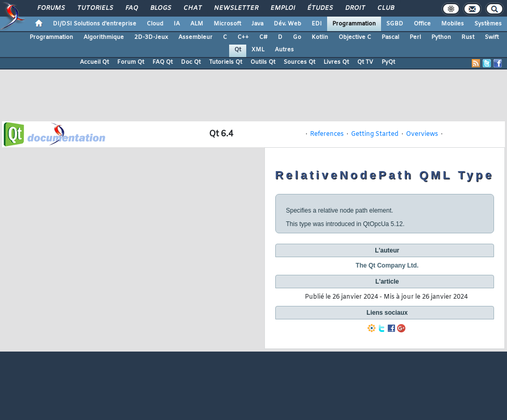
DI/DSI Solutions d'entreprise (95, 24)
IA (177, 24)
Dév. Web (287, 24)
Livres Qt (336, 62)
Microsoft (227, 24)
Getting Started (375, 134)
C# (263, 37)
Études (320, 8)
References (327, 134)
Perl (415, 37)
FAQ (131, 8)
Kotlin (320, 37)
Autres (284, 50)
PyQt (388, 62)
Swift (492, 37)
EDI (317, 24)
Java (257, 24)
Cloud (155, 24)
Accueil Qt (94, 62)
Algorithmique (104, 37)
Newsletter (236, 8)
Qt (238, 50)
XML (258, 50)
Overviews (422, 134)
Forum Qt (131, 62)
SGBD (395, 24)
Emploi (282, 8)
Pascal (390, 37)
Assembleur (195, 37)
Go (297, 37)
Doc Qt (191, 62)
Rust (468, 37)
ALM (197, 24)
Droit (355, 8)
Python (441, 37)
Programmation (354, 24)
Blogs (160, 8)
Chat (192, 8)
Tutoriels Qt (226, 62)
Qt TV (365, 62)
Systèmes (488, 24)
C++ (243, 37)
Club (385, 8)
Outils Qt (263, 62)
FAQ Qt (163, 62)
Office (422, 24)
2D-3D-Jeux (151, 37)
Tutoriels (95, 8)
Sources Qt (299, 62)
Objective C (355, 37)
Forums (51, 8)
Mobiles (453, 24)
